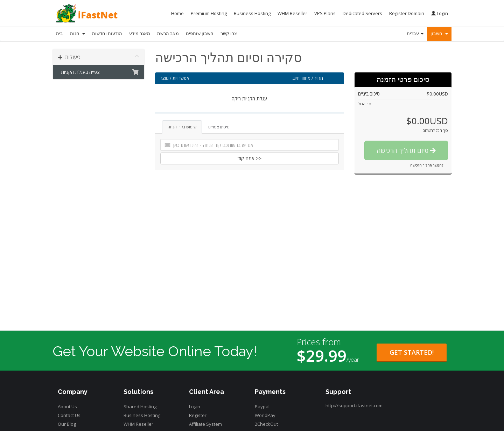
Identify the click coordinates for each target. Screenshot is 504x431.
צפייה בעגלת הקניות (99, 72)
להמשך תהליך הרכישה (427, 165)
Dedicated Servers (362, 13)
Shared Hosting (140, 407)
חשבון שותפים (200, 33)
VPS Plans (325, 13)
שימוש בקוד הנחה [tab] (182, 127)
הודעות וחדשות (107, 33)
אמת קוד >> (250, 158)
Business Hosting (252, 13)
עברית (415, 33)
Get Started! (412, 352)
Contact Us (69, 415)
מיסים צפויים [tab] (219, 127)
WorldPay (265, 415)
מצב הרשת (168, 33)
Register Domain (407, 13)
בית (59, 33)
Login (440, 13)
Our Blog (67, 424)
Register (198, 415)
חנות (78, 33)
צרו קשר (229, 33)
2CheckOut (266, 424)
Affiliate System (205, 424)
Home (177, 13)
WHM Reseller (292, 13)
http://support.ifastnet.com (354, 405)
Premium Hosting (209, 13)
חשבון (439, 33)
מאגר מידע (140, 33)
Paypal (262, 407)
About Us (67, 407)
